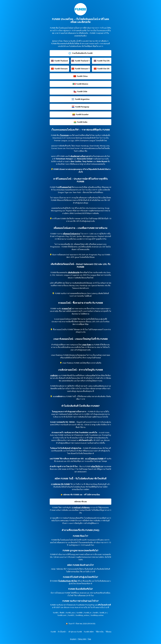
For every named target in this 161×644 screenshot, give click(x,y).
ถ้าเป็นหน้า (62, 632)
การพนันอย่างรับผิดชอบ (81, 508)
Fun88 (53, 632)
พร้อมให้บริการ (97, 466)
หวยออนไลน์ (67, 309)
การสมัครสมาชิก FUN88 (60, 484)
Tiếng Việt (82, 639)
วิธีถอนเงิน (110, 632)
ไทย (89, 639)
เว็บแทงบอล (64, 135)
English (73, 639)
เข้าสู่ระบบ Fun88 (75, 632)
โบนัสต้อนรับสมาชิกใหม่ (68, 581)
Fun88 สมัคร (89, 632)
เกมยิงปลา (54, 375)
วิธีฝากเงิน (100, 632)
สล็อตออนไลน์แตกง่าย (71, 234)
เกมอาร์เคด (86, 345)
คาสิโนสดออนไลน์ (64, 187)
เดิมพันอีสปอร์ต (74, 272)
